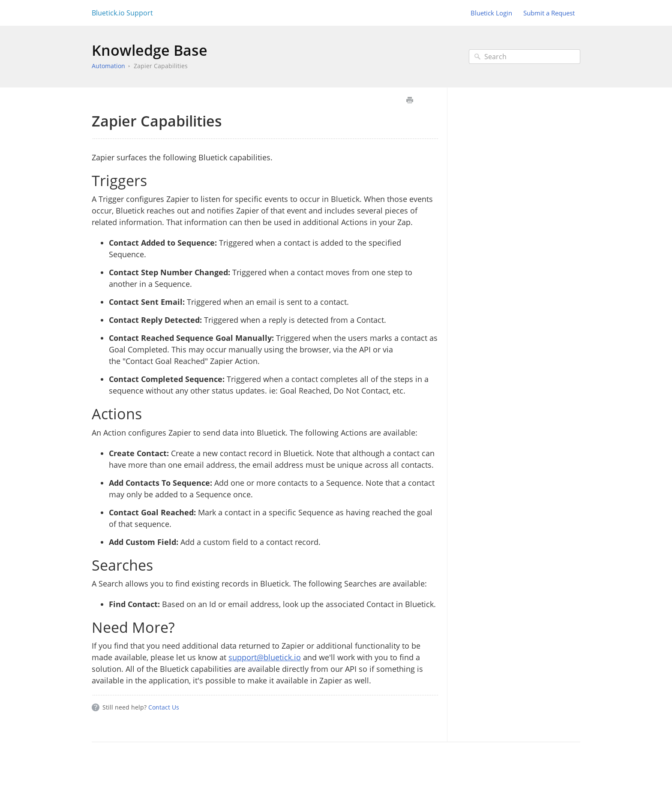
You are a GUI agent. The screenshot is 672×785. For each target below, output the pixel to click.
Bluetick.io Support (122, 13)
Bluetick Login (491, 13)
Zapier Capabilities (161, 66)
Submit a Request (549, 13)
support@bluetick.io (265, 657)
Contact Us (164, 707)
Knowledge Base (150, 50)
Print (409, 100)
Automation (108, 66)
